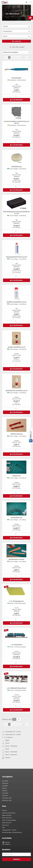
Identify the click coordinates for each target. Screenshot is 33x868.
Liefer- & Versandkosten (9, 820)
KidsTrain (5, 796)
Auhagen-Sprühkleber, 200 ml (17, 347)
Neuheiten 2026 (7, 800)
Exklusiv (4, 788)
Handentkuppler (16, 78)
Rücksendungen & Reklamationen (12, 832)
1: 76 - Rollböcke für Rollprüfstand (16, 688)
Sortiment (5, 783)
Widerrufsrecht (7, 823)
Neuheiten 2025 (7, 798)
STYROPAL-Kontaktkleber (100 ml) (16, 302)
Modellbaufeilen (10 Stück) (16, 559)
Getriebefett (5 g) (16, 167)
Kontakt (4, 810)
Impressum (5, 825)
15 (14, 719)
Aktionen (5, 791)
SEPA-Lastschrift (7, 818)
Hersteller (5, 786)
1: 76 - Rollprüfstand (17, 645)
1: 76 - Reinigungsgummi (16, 601)
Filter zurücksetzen (16, 41)
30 (19, 719)
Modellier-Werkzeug (16, 434)
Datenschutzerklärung (9, 813)
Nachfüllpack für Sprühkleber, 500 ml (16, 391)
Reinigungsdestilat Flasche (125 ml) (17, 257)
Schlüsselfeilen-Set (17, 518)
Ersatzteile (5, 793)
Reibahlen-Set (17, 476)
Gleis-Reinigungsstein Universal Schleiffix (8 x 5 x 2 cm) (16, 213)
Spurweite (5, 781)
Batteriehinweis (7, 815)
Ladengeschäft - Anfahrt (9, 830)
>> (27, 57)
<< (6, 57)
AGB (3, 828)
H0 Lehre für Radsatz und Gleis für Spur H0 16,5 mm (17, 122)
